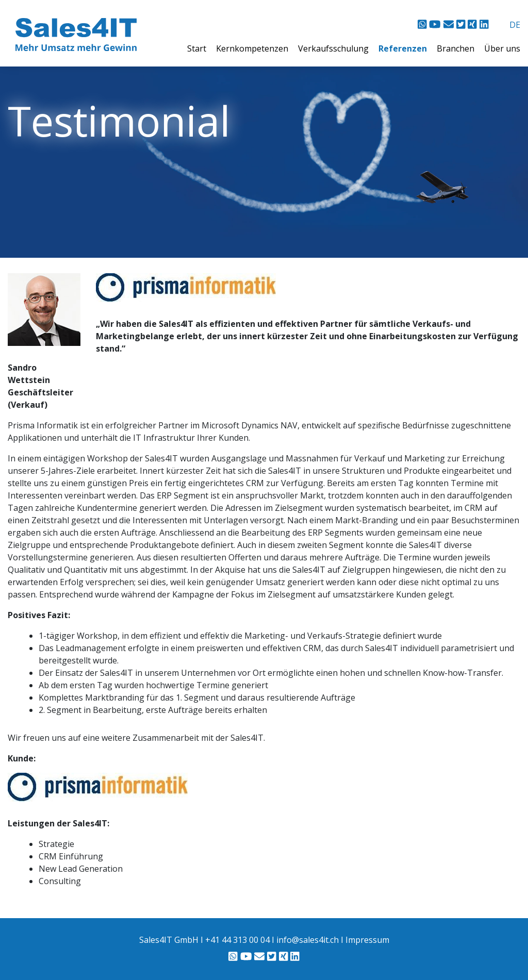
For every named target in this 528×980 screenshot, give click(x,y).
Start (198, 48)
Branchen (457, 48)
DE (515, 25)
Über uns (502, 48)
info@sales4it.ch (308, 940)
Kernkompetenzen (253, 48)
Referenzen (404, 48)
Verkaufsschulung (334, 48)
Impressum (367, 940)
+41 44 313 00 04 (237, 940)
